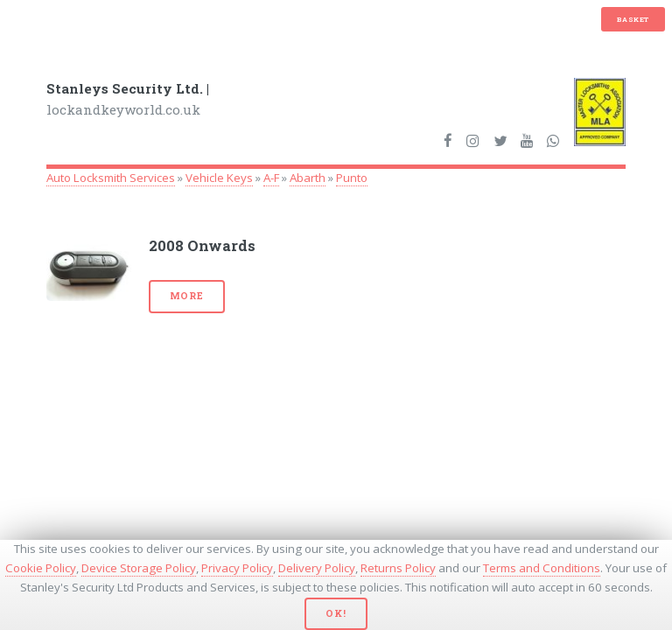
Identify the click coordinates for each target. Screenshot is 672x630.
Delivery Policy (317, 568)
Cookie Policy (41, 568)
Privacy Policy (237, 568)
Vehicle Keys (219, 178)
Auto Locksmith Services (111, 178)
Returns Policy (398, 568)
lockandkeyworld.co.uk (128, 99)
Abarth (308, 178)
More (187, 296)
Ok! (336, 613)
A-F (271, 178)
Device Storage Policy (139, 568)
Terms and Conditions (542, 568)
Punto (352, 178)
